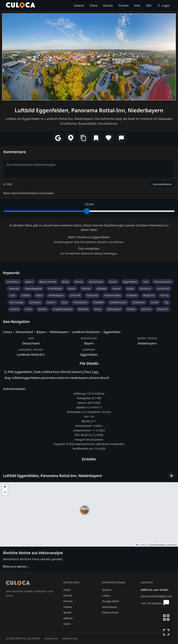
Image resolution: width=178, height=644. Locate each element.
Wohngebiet (114, 309)
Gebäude (14, 288)
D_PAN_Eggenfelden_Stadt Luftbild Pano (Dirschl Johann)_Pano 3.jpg (51, 372)
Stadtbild (99, 302)
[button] (85, 510)
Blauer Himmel (48, 282)
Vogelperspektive (63, 309)
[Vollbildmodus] (166, 632)
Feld (146, 282)
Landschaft (163, 288)
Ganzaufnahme (163, 282)
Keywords (11, 273)
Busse (66, 282)
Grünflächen (55, 288)
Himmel (86, 288)
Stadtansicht (80, 302)
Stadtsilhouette (118, 302)
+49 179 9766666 (152, 603)
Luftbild (26, 295)
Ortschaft (75, 295)
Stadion (51, 302)
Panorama (92, 295)
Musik (67, 612)
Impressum (109, 607)
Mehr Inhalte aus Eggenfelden (89, 237)
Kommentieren (162, 184)
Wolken (131, 309)
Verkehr (42, 309)
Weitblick (83, 309)
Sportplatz (35, 302)
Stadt (65, 302)
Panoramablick (112, 295)
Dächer (113, 282)
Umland (14, 309)
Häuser (116, 288)
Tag (166, 302)
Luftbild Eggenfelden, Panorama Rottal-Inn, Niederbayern (89, 110)
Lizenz (106, 595)
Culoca (8, 332)
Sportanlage (16, 302)
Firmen (124, 6)
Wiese (98, 309)
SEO (149, 6)
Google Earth (111, 601)
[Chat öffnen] (166, 603)
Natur (39, 295)
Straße (154, 302)
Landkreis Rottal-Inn (86, 332)
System (107, 590)
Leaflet (141, 545)
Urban (29, 309)
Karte (67, 624)
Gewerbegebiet (33, 288)
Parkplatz (132, 295)
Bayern (29, 282)
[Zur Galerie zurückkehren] (166, 617)
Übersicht (163, 309)
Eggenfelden (130, 282)
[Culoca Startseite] (21, 6)
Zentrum (146, 309)
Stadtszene (139, 302)
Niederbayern (56, 295)
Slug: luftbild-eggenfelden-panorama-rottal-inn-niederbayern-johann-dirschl (57, 378)
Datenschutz (110, 612)
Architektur (13, 282)
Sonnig (164, 295)
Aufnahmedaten (14, 389)
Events (108, 6)
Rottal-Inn (149, 295)
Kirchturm (145, 288)
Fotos (94, 6)
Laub (12, 295)
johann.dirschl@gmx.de (156, 596)
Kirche (130, 288)
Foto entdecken (89, 249)
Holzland (102, 288)
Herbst (72, 288)
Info (137, 6)
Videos (68, 607)
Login (164, 6)
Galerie (79, 6)
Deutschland (96, 282)
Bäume (79, 282)
